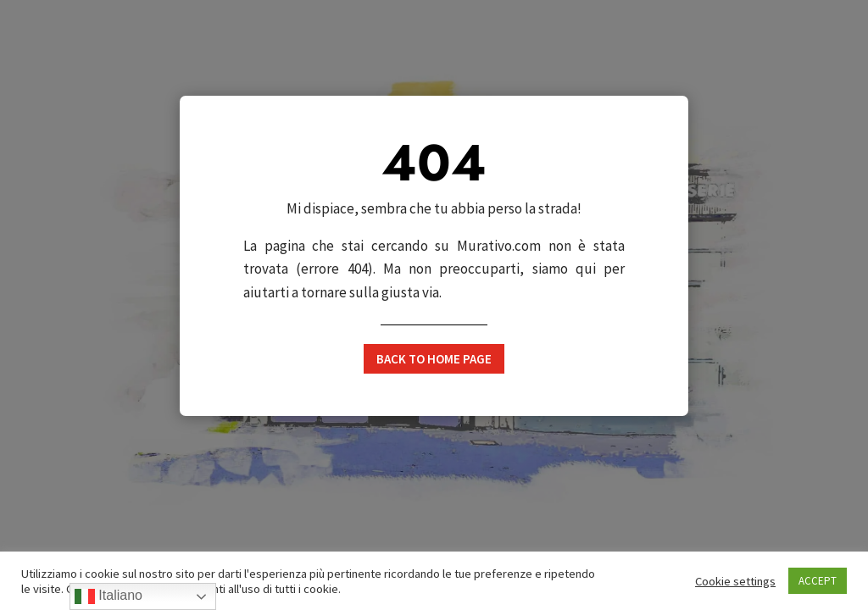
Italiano (108, 596)
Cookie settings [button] (735, 581)
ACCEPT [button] (818, 581)
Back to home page (434, 359)
